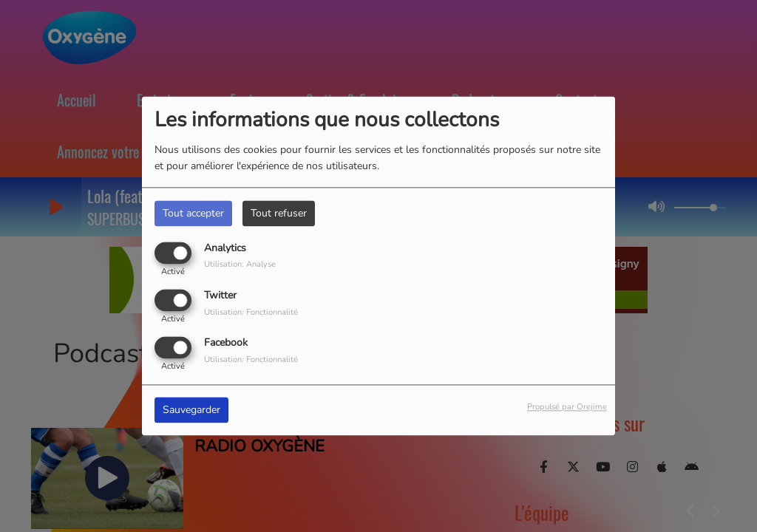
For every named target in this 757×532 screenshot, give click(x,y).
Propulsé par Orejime (567, 407)
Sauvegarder (191, 410)
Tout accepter (193, 213)
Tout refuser (279, 213)
